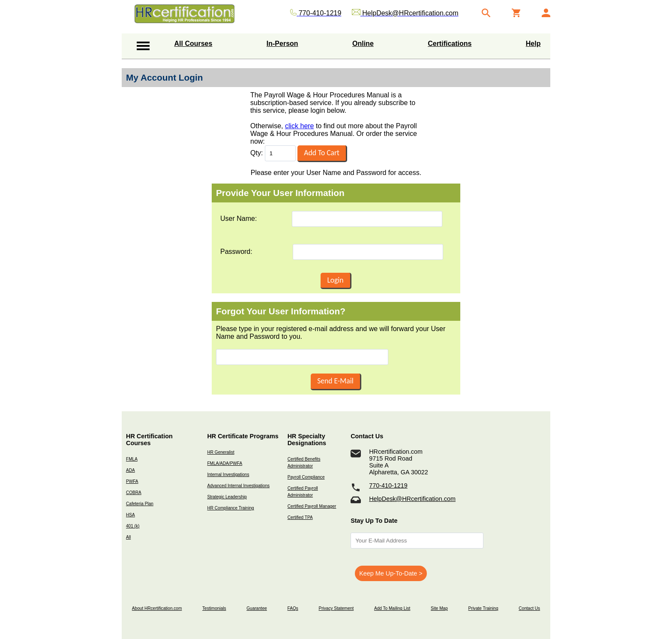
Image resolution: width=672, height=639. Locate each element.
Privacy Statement (336, 608)
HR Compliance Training (230, 508)
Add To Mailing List (392, 608)
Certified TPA (300, 517)
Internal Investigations (228, 475)
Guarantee (257, 608)
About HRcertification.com (157, 608)
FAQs (293, 608)
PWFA (132, 481)
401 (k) (133, 526)
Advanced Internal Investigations (238, 486)
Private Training (483, 608)
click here (300, 126)
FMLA (132, 459)
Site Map (439, 608)
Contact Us (529, 608)
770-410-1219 (388, 485)
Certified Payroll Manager (312, 506)
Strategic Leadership (227, 497)
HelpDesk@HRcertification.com (412, 499)
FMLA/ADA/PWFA (225, 463)
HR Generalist (220, 452)
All (128, 537)
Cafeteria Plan (140, 504)
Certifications (450, 44)
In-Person (282, 44)
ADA (130, 470)
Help (533, 44)
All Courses (193, 44)
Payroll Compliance (306, 477)
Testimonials (214, 608)
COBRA (134, 493)
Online (363, 44)
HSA (130, 515)
